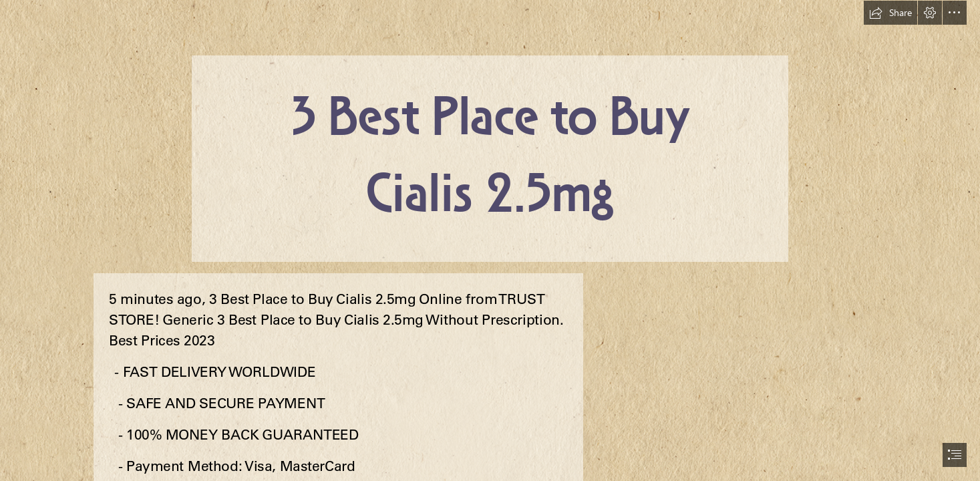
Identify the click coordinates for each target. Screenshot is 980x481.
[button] (890, 13)
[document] (490, 240)
